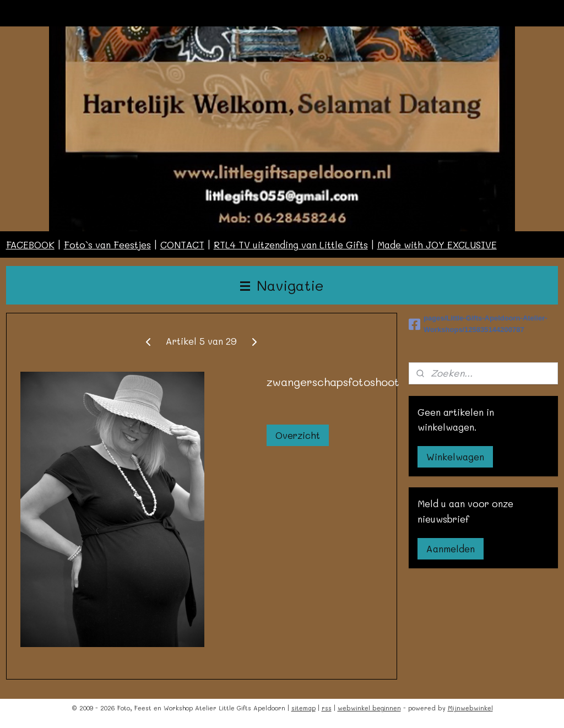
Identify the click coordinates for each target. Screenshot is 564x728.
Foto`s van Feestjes (107, 245)
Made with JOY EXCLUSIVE (437, 245)
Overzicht (298, 435)
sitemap (303, 708)
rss (327, 708)
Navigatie (282, 285)
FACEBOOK (30, 245)
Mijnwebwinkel (470, 708)
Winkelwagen (455, 457)
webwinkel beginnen (369, 708)
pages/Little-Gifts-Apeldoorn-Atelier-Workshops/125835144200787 (478, 324)
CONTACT (182, 245)
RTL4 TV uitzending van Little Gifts (291, 245)
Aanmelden (451, 548)
